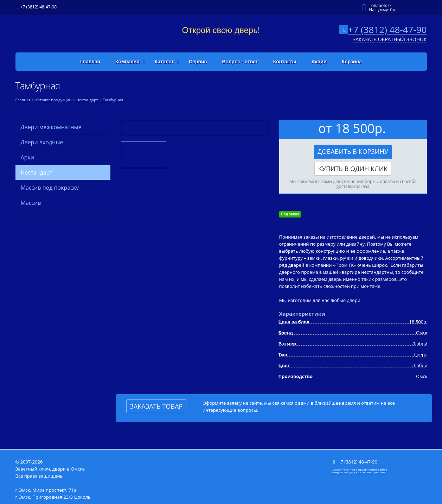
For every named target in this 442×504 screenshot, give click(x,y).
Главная (23, 100)
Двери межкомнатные (51, 127)
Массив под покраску (50, 188)
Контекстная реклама (371, 472)
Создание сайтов (344, 469)
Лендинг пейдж (342, 472)
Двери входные (42, 142)
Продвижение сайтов (373, 469)
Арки (27, 157)
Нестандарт (87, 100)
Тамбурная (113, 100)
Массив (31, 203)
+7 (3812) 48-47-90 (387, 30)
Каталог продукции (53, 100)
